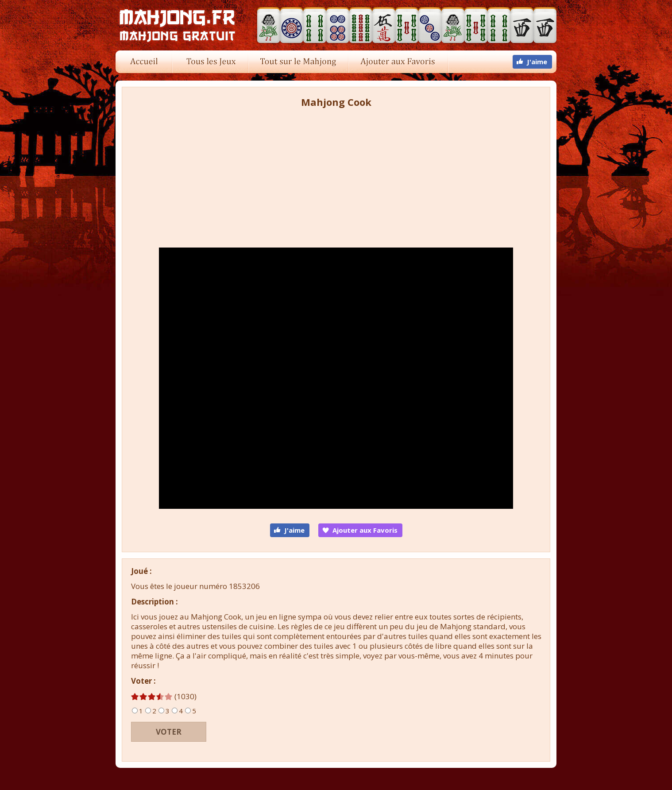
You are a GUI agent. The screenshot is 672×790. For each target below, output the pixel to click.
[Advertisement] (336, 175)
